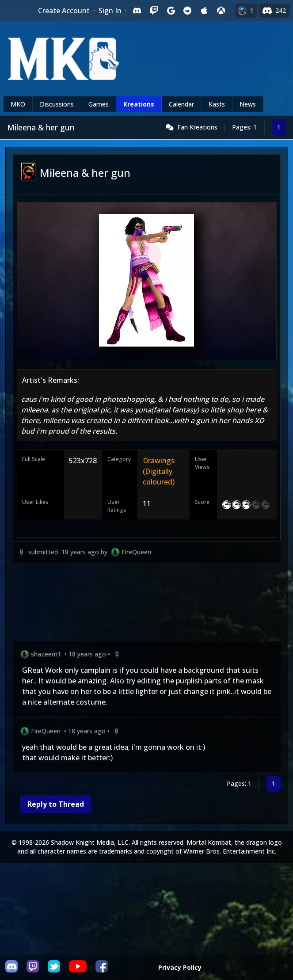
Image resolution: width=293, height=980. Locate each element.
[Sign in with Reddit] (187, 11)
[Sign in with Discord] (137, 11)
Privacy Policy (180, 967)
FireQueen (136, 552)
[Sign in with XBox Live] (221, 11)
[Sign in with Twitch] (154, 11)
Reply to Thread (56, 804)
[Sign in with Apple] (204, 11)
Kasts (217, 104)
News (248, 104)
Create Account (64, 11)
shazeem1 (46, 654)
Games (99, 104)
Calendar (181, 104)
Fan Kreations (197, 127)
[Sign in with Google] (171, 11)
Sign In (110, 11)
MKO (18, 104)
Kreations (139, 104)
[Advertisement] (147, 604)
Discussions (57, 104)
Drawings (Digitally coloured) (159, 471)
